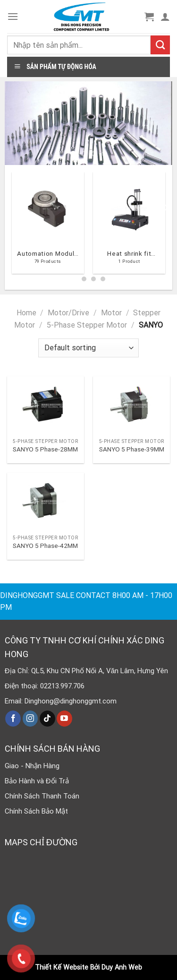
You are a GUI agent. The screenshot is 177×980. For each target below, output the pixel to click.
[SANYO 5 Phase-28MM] (46, 405)
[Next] (166, 226)
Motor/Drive (68, 313)
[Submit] (160, 45)
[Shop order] (88, 348)
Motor (111, 313)
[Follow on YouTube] (64, 719)
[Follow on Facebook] (13, 719)
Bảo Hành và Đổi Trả (37, 781)
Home (26, 313)
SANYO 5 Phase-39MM (132, 449)
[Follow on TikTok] (47, 719)
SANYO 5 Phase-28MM (45, 449)
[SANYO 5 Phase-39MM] (131, 405)
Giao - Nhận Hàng (32, 766)
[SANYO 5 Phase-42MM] (46, 502)
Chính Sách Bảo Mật (36, 811)
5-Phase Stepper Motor (87, 325)
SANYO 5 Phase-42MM (45, 546)
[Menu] (13, 16)
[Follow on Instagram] (30, 719)
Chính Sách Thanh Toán (42, 796)
